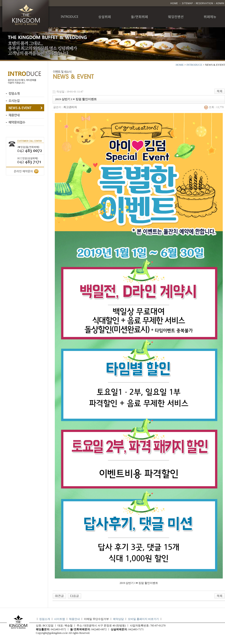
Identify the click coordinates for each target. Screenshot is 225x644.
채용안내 (74, 619)
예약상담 (118, 619)
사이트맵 (60, 619)
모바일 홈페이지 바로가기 (144, 619)
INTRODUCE (194, 65)
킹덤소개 (45, 619)
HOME (180, 65)
